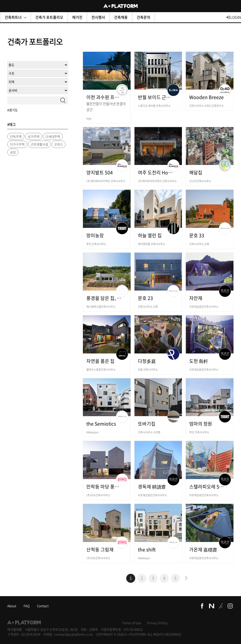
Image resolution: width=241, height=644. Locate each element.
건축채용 (121, 17)
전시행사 (98, 17)
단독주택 (16, 136)
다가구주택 (17, 144)
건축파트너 (16, 17)
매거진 (77, 17)
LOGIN (233, 17)
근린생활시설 (39, 144)
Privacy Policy (158, 623)
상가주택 (34, 136)
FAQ (27, 606)
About (12, 606)
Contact (43, 606)
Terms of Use (132, 623)
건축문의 (143, 17)
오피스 (59, 144)
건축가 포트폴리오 (49, 17)
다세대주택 (53, 136)
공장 (13, 152)
